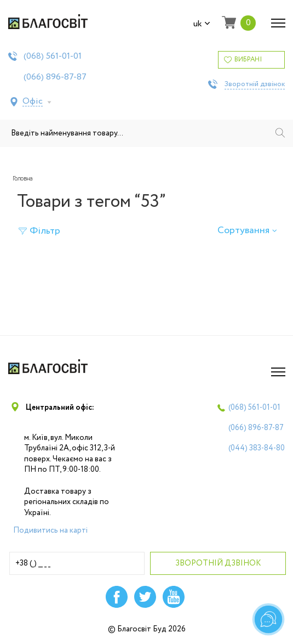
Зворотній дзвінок (255, 84)
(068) (53, 57)
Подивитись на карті (50, 530)
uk (202, 24)
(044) (257, 448)
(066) (55, 77)
